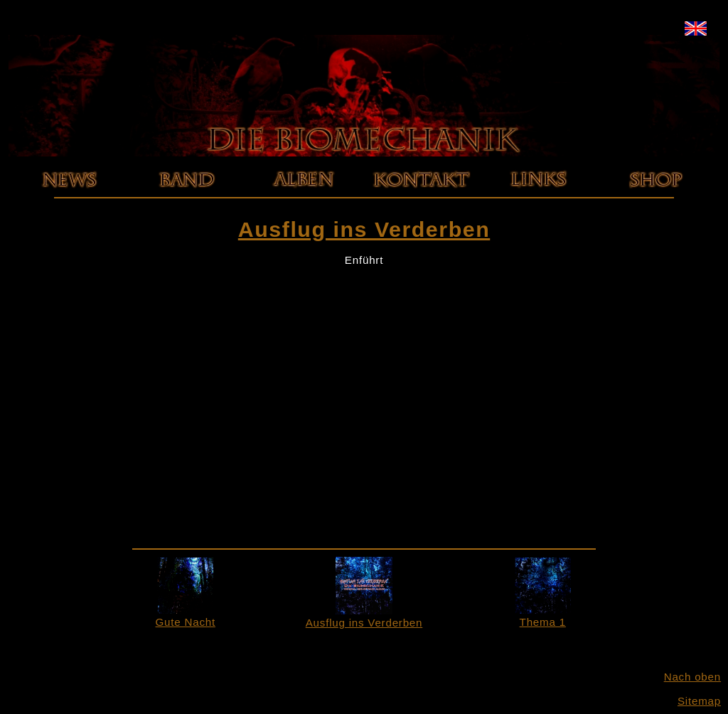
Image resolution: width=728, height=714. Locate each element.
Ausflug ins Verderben (364, 617)
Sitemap (699, 701)
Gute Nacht (186, 616)
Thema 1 (543, 616)
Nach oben (692, 677)
